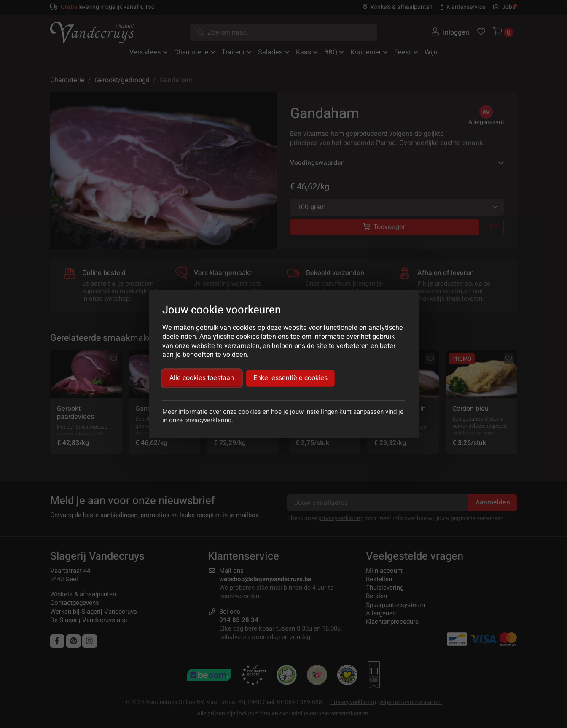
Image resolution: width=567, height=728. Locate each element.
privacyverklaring (208, 420)
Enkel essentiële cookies (290, 378)
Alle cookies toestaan (202, 378)
